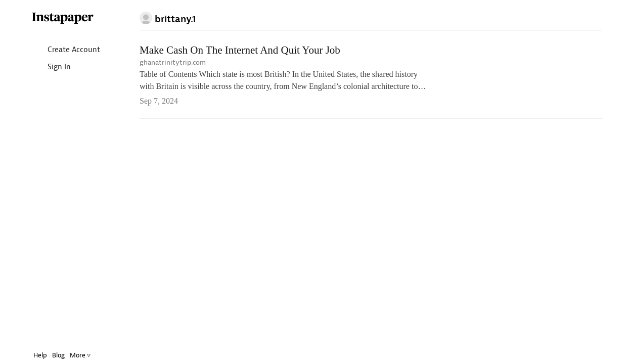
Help (33, 355)
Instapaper (55, 18)
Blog (51, 355)
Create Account (58, 50)
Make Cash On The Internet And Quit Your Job (240, 50)
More (73, 355)
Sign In (43, 67)
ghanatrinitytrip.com (173, 62)
